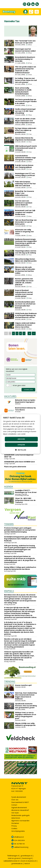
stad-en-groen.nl (14, 858)
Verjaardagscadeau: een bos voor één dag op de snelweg (26, 252)
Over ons (15, 800)
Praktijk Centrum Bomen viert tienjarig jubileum (24, 166)
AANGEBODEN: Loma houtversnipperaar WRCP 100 (19, 456)
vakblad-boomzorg (21, 847)
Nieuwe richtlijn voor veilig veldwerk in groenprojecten (25, 724)
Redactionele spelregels (20, 815)
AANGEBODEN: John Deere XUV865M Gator (20, 462)
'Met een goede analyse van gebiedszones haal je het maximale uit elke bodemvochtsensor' (26, 70)
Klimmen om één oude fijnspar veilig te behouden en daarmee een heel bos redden (25, 270)
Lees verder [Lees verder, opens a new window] (21, 434)
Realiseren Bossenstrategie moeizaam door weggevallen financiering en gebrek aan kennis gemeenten (26, 242)
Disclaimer (15, 823)
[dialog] (20, 434)
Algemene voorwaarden (20, 821)
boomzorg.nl (27, 858)
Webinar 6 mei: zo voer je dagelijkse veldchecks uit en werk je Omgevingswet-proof (26, 715)
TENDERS (9, 524)
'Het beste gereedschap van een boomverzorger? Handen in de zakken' (26, 101)
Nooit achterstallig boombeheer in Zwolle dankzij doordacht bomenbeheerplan (23, 91)
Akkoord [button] (21, 439)
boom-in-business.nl (29, 861)
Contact (14, 805)
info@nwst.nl (19, 837)
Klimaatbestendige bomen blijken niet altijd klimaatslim (26, 260)
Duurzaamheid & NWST (20, 802)
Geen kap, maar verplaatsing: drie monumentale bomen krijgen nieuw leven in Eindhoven (26, 696)
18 (29, 333)
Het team (15, 813)
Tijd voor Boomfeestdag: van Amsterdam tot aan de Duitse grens (26, 222)
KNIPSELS (9, 591)
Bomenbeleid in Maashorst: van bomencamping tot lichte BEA (25, 59)
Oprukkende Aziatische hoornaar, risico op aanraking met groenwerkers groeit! (26, 706)
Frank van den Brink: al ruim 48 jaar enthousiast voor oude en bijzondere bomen (25, 121)
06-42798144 (19, 844)
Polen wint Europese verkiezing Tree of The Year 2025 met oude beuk (25, 184)
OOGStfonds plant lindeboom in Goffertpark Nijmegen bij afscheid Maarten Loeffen (26, 315)
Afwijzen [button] (21, 445)
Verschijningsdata (18, 831)
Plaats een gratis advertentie (15, 467)
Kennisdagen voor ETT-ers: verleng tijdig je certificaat (25, 174)
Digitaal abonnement (19, 807)
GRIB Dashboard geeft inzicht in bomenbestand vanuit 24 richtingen (26, 148)
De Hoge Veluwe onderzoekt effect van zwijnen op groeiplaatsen (26, 130)
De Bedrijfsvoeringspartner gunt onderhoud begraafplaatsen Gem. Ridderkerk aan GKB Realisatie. (20, 539)
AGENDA (9, 487)
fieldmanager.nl (13, 856)
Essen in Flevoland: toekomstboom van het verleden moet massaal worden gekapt (24, 293)
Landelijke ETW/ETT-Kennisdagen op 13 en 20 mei (26, 491)
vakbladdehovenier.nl (11, 861)
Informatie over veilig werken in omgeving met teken (24, 232)
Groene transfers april (23, 685)
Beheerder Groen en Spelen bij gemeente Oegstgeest (25, 401)
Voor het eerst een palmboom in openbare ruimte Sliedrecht (24, 203)
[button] (21, 450)
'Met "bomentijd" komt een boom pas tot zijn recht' (25, 42)
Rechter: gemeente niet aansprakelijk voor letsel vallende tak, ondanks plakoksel (24, 282)
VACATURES (10, 396)
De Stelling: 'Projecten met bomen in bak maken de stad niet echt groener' (26, 80)
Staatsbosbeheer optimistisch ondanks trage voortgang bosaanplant (25, 158)
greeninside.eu (17, 863)
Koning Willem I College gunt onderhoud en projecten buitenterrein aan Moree (20, 568)
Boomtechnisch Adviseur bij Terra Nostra (25, 409)
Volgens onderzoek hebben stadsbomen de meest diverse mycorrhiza (25, 325)
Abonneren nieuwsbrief (20, 810)
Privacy (14, 826)
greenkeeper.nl (26, 856)
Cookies (14, 828)
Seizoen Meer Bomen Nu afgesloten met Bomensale (25, 139)
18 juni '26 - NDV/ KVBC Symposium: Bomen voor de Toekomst (25, 500)
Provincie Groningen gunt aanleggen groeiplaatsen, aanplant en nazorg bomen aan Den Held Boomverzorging (20, 530)
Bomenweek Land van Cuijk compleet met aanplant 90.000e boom (25, 212)
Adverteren (16, 818)
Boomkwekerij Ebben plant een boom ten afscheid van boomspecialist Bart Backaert (25, 305)
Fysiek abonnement (19, 797)
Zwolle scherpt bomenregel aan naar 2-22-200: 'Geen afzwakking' (25, 111)
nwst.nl (27, 863)
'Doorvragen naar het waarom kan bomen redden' (26, 50)
